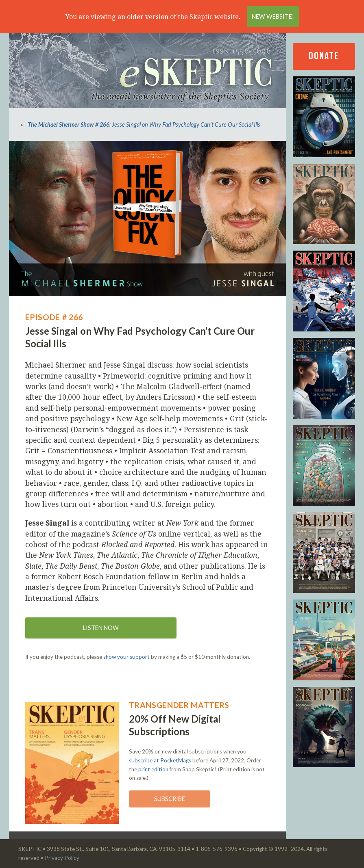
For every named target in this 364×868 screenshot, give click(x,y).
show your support (126, 657)
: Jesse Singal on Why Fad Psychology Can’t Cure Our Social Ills (144, 124)
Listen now (101, 628)
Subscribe (170, 799)
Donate (324, 56)
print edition (153, 769)
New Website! (273, 16)
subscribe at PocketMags (160, 760)
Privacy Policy (62, 858)
